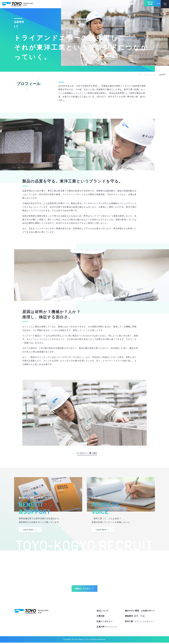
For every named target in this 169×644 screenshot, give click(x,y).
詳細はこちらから (82, 589)
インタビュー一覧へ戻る (87, 453)
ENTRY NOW (146, 4)
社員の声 (107, 628)
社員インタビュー (105, 623)
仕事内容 (101, 617)
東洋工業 (140, 623)
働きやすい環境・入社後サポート (140, 612)
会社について (103, 612)
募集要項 (135, 617)
